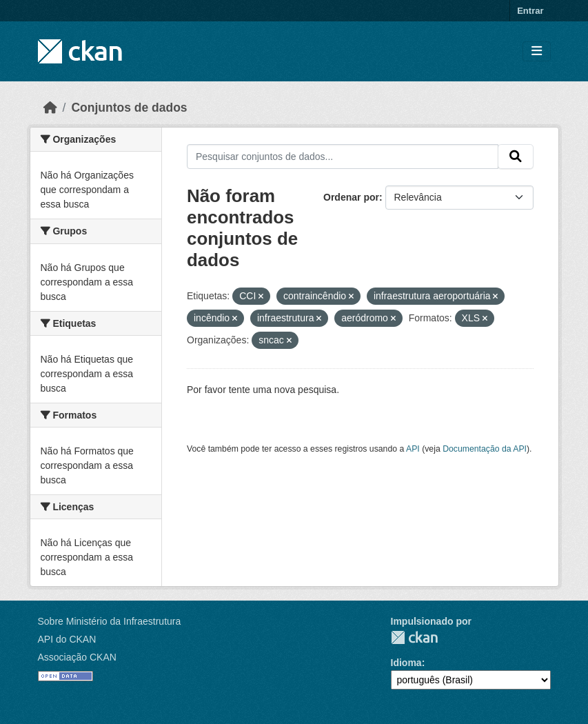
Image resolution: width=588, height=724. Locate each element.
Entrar (530, 11)
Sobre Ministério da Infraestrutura (110, 621)
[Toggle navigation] (537, 51)
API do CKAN (67, 639)
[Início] (50, 108)
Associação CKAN (77, 657)
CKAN (414, 637)
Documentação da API (485, 449)
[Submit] (516, 157)
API (413, 449)
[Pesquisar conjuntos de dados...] (343, 157)
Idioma (406, 663)
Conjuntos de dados (129, 108)
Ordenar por (351, 197)
